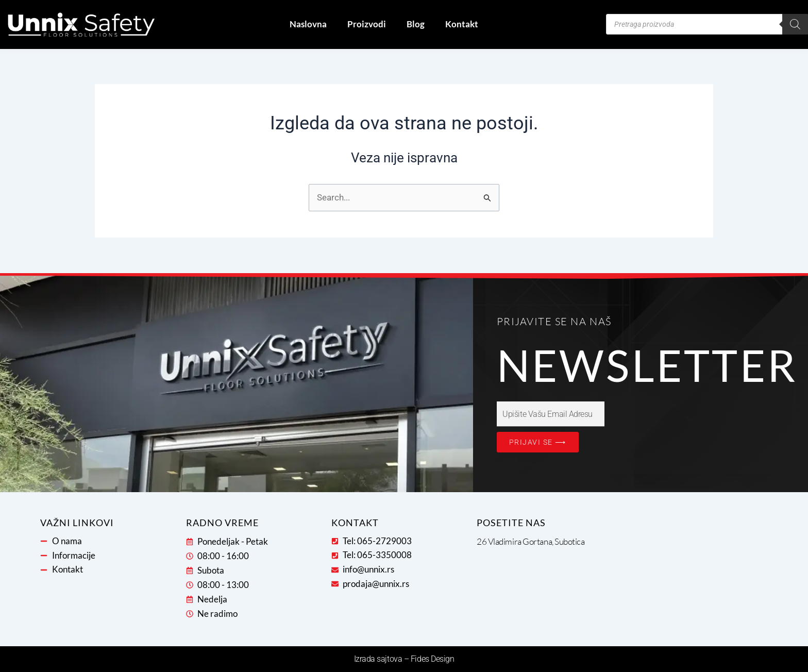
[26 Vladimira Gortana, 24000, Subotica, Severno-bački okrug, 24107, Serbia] (682, 573)
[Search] (795, 24)
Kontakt (462, 24)
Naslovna (308, 24)
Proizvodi (367, 24)
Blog (416, 24)
